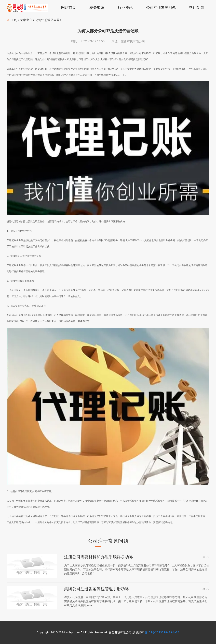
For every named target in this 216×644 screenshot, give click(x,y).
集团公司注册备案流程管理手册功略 (97, 589)
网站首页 (69, 8)
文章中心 (26, 20)
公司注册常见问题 (161, 8)
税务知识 (97, 8)
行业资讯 (125, 8)
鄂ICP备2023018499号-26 (162, 632)
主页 (14, 20)
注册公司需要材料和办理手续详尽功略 (99, 557)
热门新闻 (197, 8)
